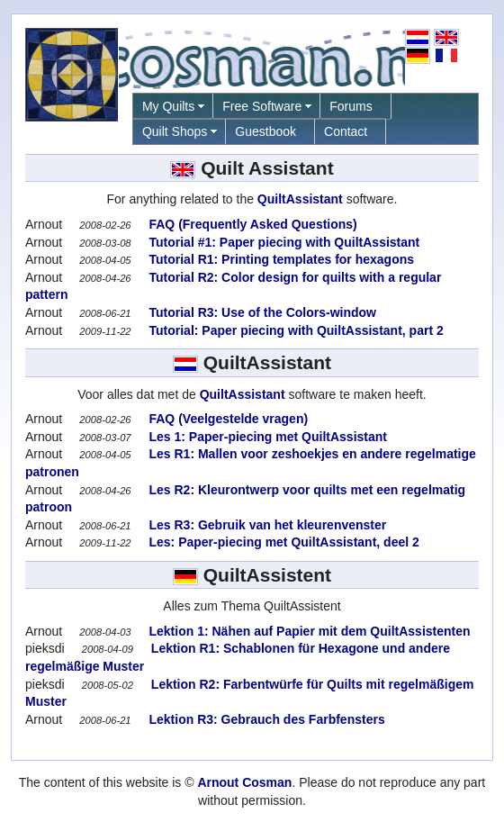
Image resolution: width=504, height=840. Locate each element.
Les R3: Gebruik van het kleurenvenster (266, 525)
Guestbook (265, 131)
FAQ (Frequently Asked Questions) (252, 224)
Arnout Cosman (244, 782)
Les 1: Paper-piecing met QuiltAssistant (266, 437)
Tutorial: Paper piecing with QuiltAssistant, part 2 (295, 330)
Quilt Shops (175, 131)
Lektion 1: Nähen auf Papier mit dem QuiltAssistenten (308, 631)
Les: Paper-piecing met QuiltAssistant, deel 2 (283, 542)
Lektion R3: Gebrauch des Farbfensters (265, 719)
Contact (346, 131)
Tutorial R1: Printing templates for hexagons (280, 259)
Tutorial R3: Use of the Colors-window (261, 312)
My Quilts (168, 106)
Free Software (262, 106)
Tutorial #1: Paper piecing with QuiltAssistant (283, 242)
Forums (351, 106)
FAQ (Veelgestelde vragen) (227, 419)
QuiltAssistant (300, 199)
